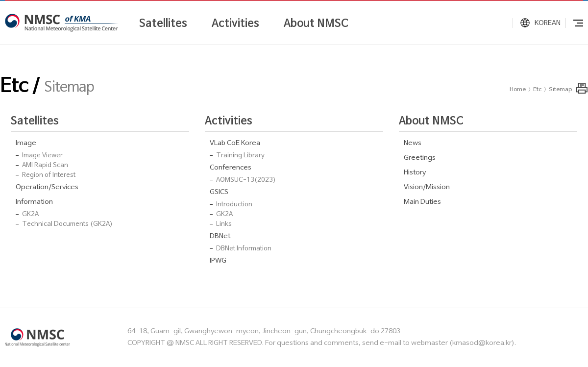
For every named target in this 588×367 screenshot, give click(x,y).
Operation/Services (47, 187)
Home (518, 90)
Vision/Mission (427, 187)
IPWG (218, 261)
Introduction (234, 205)
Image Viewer (42, 156)
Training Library (240, 156)
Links (224, 224)
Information (34, 202)
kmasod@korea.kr (482, 343)
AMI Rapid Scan (45, 166)
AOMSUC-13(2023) (246, 180)
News (413, 143)
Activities (235, 24)
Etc (537, 90)
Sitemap (560, 90)
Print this (582, 88)
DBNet (220, 236)
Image (26, 143)
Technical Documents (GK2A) (67, 224)
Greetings (420, 158)
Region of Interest (49, 175)
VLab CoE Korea (235, 143)
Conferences (231, 168)
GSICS (219, 192)
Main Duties (422, 202)
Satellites (163, 24)
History (415, 173)
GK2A (30, 215)
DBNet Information (244, 249)
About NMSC (316, 24)
